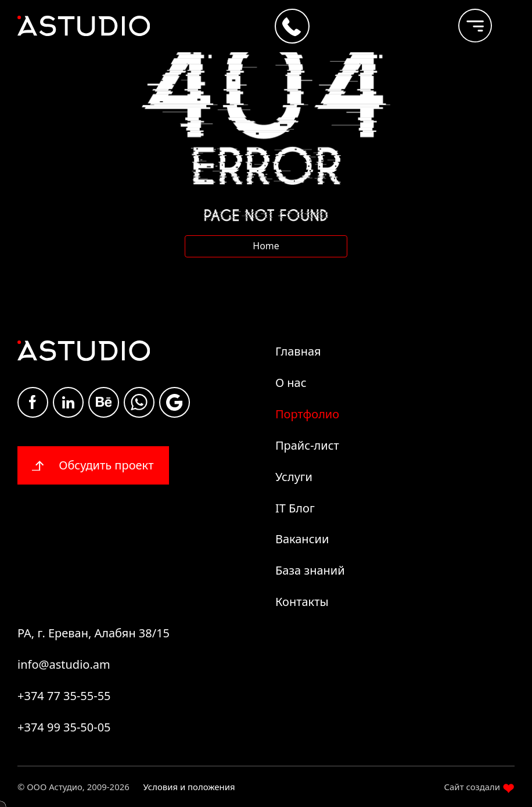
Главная (298, 351)
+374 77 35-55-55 (64, 696)
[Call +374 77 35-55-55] (292, 26)
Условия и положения (189, 787)
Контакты (302, 602)
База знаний (310, 570)
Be (104, 402)
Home (266, 246)
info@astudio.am (64, 664)
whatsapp (139, 402)
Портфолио (307, 414)
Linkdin (68, 402)
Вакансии (302, 539)
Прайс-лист (307, 445)
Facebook (33, 402)
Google (174, 402)
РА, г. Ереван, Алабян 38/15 (94, 633)
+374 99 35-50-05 (64, 727)
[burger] (466, 20)
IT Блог (295, 508)
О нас (291, 383)
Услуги (294, 477)
